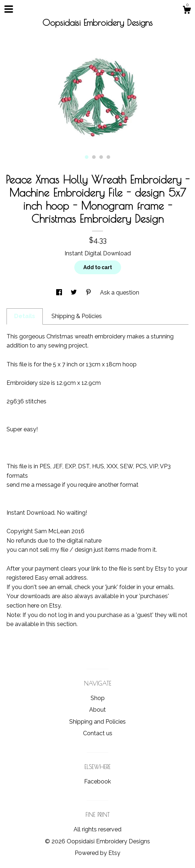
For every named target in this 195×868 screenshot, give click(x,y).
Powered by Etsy (97, 853)
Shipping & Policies (77, 316)
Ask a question (120, 293)
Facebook (97, 781)
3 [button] (101, 157)
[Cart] (187, 11)
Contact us (98, 733)
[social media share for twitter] (74, 293)
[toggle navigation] (9, 9)
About (97, 710)
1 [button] (87, 157)
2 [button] (94, 157)
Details (25, 316)
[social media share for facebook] (60, 293)
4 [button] (108, 157)
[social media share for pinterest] (89, 293)
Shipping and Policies (97, 722)
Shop (98, 698)
